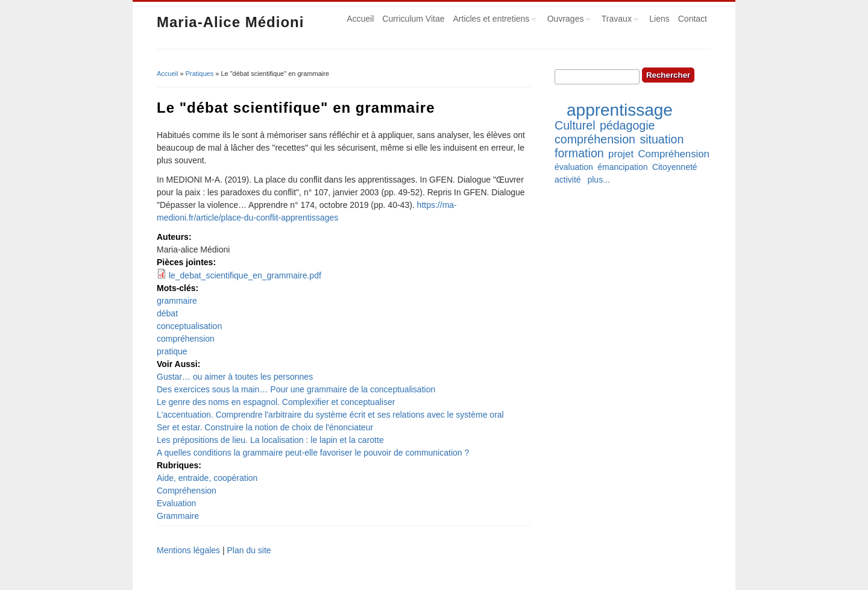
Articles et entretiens (493, 20)
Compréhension (187, 491)
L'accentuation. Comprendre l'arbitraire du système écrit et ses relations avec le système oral (330, 415)
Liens (659, 19)
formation (579, 153)
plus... (598, 180)
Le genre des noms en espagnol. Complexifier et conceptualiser (276, 402)
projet (621, 154)
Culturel (575, 125)
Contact (693, 19)
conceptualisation (189, 326)
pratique (172, 351)
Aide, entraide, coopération (207, 478)
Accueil (360, 19)
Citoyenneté (675, 167)
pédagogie (627, 125)
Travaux (618, 20)
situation (662, 139)
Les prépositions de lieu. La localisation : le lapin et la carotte (270, 440)
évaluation (574, 167)
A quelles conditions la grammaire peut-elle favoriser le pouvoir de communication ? (313, 453)
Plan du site (249, 550)
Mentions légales (188, 550)
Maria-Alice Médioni (230, 22)
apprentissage (620, 110)
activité (568, 180)
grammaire (177, 301)
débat (167, 313)
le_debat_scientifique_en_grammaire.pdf (245, 275)
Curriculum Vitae (413, 19)
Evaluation (176, 503)
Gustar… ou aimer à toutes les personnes (235, 377)
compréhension (186, 339)
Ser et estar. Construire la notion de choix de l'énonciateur (265, 427)
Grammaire (178, 516)
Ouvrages (567, 20)
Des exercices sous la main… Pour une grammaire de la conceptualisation (296, 389)
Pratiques (200, 74)
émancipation (622, 167)
